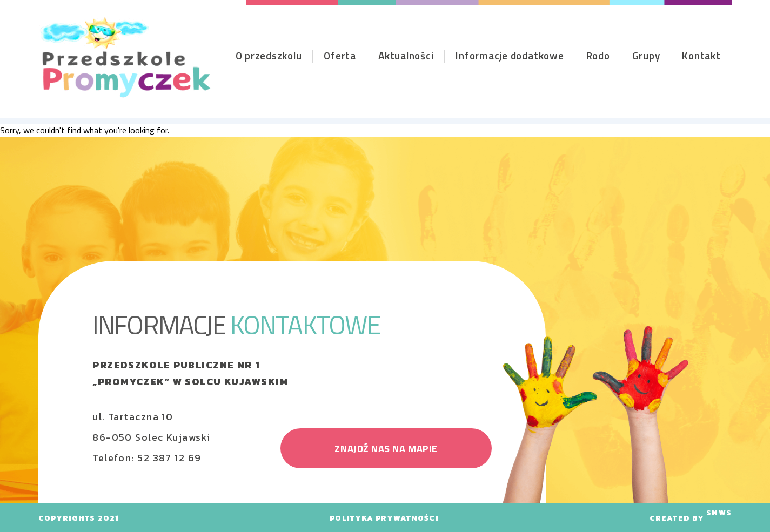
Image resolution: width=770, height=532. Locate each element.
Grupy (646, 55)
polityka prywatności (384, 518)
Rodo (598, 55)
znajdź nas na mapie (386, 449)
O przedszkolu (269, 55)
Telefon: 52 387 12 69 (147, 458)
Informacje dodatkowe (510, 55)
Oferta (340, 55)
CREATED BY (691, 518)
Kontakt (701, 55)
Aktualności (406, 55)
